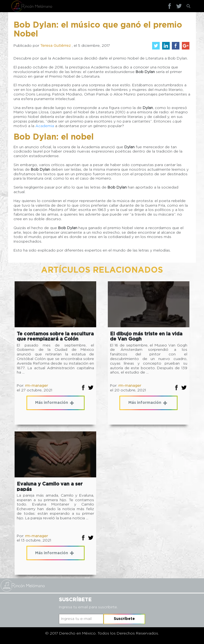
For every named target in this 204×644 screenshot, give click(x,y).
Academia (45, 126)
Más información (54, 403)
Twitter (179, 6)
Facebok (83, 388)
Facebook (170, 6)
